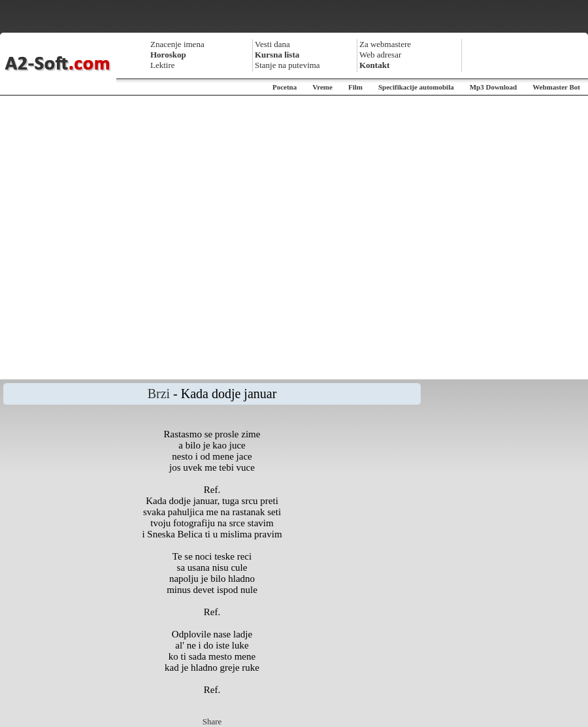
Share (212, 721)
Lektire (163, 65)
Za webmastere (385, 44)
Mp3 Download (493, 87)
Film (355, 87)
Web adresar (380, 55)
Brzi (159, 394)
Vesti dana (272, 44)
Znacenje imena (177, 44)
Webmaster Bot (556, 87)
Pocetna (285, 87)
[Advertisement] (138, 238)
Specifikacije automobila (416, 87)
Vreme (322, 87)
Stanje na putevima (287, 65)
